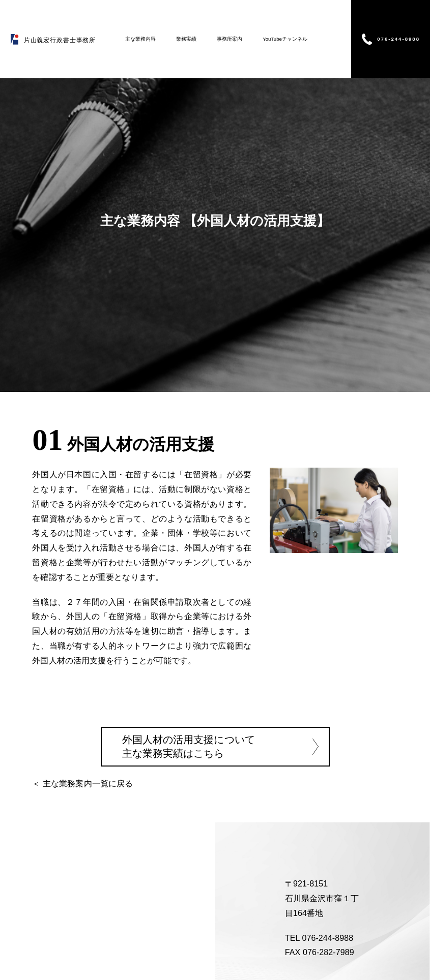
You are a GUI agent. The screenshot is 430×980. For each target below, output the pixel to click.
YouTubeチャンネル (285, 39)
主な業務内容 (140, 39)
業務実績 (186, 39)
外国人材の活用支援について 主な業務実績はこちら (189, 746)
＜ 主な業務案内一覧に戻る (82, 784)
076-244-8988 (398, 38)
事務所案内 (230, 39)
